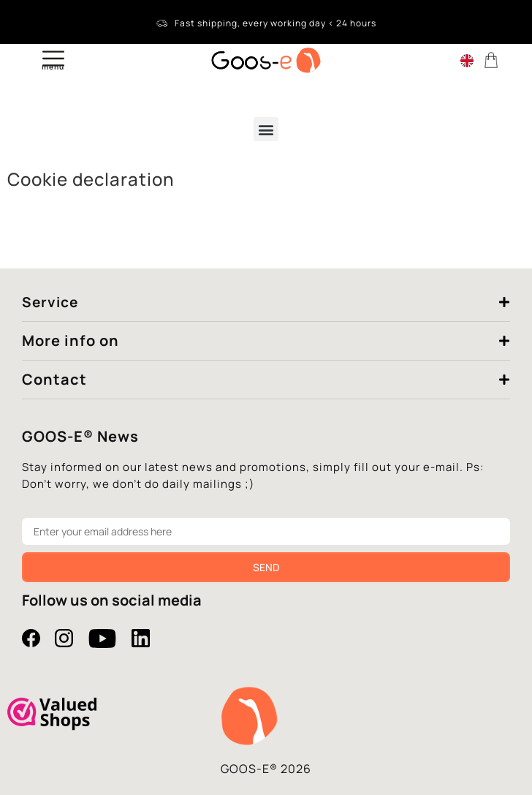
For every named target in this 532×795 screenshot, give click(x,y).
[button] (266, 129)
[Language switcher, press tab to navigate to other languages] (467, 60)
